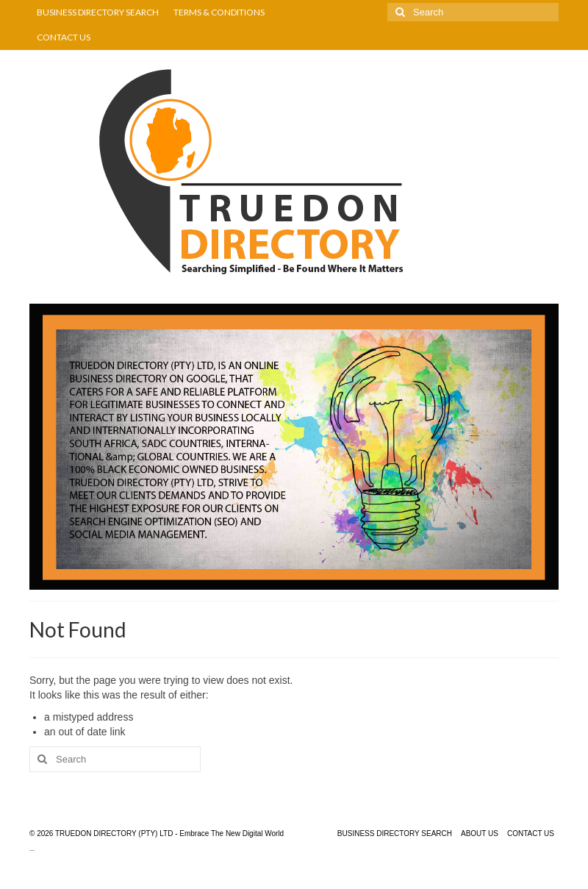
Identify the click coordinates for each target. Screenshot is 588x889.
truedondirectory (32, 850)
